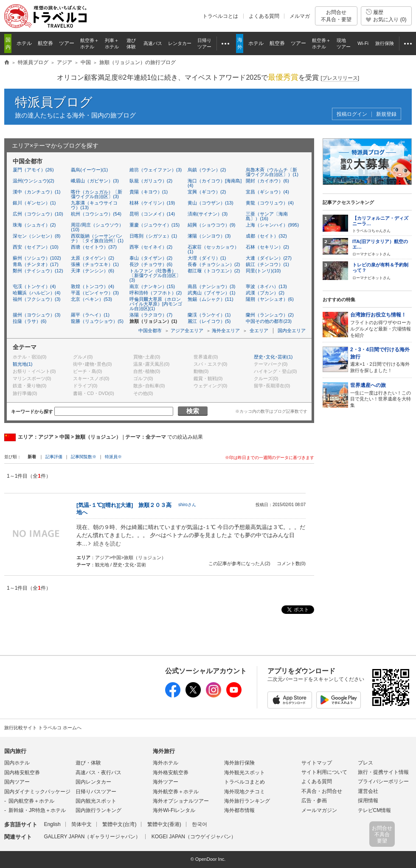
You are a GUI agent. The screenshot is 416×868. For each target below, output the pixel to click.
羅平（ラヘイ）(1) (90, 315)
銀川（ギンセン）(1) (34, 203)
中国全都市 (150, 330)
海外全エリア (226, 330)
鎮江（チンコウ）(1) (267, 264)
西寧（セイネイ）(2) (151, 247)
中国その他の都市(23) (269, 321)
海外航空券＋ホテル (176, 792)
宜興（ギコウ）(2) (207, 192)
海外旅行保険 (239, 763)
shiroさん (187, 505)
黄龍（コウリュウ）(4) (270, 203)
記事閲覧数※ (84, 457)
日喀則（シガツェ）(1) (153, 236)
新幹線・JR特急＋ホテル (37, 810)
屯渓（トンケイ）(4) (34, 286)
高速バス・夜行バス (98, 773)
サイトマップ (317, 763)
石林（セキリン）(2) (267, 247)
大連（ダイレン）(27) (269, 258)
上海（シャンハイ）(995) (272, 225)
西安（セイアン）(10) (36, 247)
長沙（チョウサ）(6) (151, 264)
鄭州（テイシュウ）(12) (38, 271)
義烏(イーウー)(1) (89, 170)
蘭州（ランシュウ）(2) (270, 315)
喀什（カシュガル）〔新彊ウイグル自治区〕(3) (97, 194)
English (52, 824)
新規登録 (386, 114)
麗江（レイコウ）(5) (209, 321)
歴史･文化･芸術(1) (273, 357)
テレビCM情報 (375, 810)
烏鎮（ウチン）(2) (207, 170)
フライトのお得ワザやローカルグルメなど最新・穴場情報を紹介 (381, 324)
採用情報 (368, 801)
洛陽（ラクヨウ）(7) (151, 315)
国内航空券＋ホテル (31, 801)
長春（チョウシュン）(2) (214, 264)
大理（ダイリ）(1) (207, 258)
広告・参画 (314, 801)
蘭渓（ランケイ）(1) (209, 315)
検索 (193, 411)
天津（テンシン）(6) (92, 271)
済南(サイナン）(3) (208, 214)
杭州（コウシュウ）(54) (96, 214)
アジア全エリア (187, 330)
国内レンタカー (93, 782)
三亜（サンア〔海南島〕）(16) (267, 216)
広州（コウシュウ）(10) (38, 214)
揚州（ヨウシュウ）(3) (37, 315)
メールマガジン (319, 810)
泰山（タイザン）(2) (151, 258)
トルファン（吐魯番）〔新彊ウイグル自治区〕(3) (155, 275)
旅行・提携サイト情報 (383, 772)
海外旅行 (164, 751)
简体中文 (82, 824)
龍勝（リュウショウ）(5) (97, 321)
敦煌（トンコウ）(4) (92, 286)
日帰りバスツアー (96, 792)
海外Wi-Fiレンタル (174, 810)
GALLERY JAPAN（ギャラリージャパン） (92, 837)
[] (340, 78)
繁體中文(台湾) (119, 824)
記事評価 (54, 457)
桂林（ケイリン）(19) (152, 203)
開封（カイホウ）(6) (267, 181)
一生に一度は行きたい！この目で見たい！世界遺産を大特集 (381, 395)
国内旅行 (15, 751)
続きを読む (107, 544)
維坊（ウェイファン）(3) (156, 170)
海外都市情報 (239, 810)
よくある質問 (264, 16)
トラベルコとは (220, 16)
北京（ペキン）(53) (91, 299)
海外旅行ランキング (247, 801)
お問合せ (336, 16)
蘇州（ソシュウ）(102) (37, 258)
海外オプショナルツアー (181, 801)
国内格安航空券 (22, 773)
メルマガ (300, 16)
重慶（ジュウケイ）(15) (155, 225)
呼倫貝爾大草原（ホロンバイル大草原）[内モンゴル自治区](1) (156, 304)
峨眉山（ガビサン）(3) (95, 181)
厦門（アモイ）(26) (33, 170)
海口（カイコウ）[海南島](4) (215, 183)
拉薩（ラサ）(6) (30, 321)
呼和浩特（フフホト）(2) (156, 293)
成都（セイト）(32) (266, 236)
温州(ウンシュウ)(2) (34, 181)
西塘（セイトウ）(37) (94, 247)
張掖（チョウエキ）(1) (95, 264)
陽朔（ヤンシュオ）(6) (270, 299)
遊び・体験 (88, 763)
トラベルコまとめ (245, 782)
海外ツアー (166, 782)
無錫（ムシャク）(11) (211, 299)
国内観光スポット (96, 801)
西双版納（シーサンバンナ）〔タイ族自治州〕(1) (97, 238)
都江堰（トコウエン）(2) (214, 271)
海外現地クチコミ (245, 792)
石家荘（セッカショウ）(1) (213, 249)
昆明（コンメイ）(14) (152, 214)
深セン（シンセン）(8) (37, 236)
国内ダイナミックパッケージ (37, 792)
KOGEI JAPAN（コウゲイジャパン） (194, 837)
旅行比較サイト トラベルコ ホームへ (43, 728)
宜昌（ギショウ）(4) (267, 192)
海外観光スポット (245, 773)
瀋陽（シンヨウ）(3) (209, 236)
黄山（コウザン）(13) (211, 203)
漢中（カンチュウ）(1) (37, 192)
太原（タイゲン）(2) (92, 258)
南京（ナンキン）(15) (152, 286)
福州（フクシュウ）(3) (37, 299)
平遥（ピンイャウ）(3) (95, 293)
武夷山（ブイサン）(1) (211, 293)
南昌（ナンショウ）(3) (211, 286)
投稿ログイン (352, 114)
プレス (365, 763)
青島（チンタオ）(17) (36, 264)
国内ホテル (17, 763)
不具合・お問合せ (322, 791)
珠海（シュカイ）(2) (34, 225)
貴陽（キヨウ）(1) (149, 192)
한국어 (200, 824)
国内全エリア (292, 330)
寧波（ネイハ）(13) (266, 286)
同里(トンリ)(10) (263, 271)
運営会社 (368, 791)
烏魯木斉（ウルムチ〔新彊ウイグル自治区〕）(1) (272, 172)
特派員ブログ (54, 102)
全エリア (259, 330)
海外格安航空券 (171, 773)
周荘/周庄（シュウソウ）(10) (97, 227)
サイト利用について (324, 772)
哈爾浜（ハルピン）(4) (37, 293)
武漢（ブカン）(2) (265, 293)
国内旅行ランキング (98, 810)
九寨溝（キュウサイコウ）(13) (94, 205)
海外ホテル (166, 763)
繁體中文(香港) (164, 824)
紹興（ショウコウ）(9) (211, 225)
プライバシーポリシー (383, 781)
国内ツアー (17, 782)
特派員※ (113, 457)
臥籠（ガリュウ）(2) (151, 181)
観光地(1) (22, 364)
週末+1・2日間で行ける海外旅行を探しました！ (381, 360)
